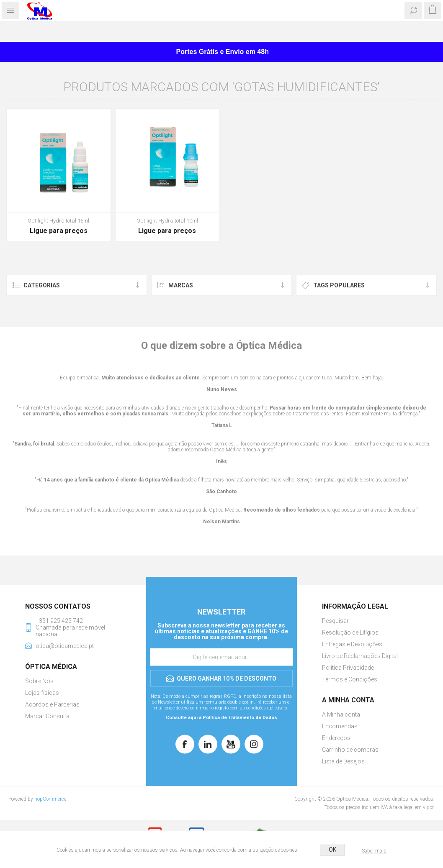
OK (332, 850)
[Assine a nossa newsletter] (221, 657)
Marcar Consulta (47, 716)
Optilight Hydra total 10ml (167, 221)
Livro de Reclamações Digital (360, 656)
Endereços (336, 738)
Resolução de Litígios (350, 632)
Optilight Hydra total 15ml (58, 221)
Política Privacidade (348, 668)
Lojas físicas (42, 693)
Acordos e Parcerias (52, 704)
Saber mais (374, 851)
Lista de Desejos (343, 761)
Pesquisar (335, 621)
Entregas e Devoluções (352, 644)
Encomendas (340, 726)
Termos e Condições (350, 679)
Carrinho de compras (350, 750)
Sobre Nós (39, 681)
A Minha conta (341, 714)
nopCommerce (50, 799)
